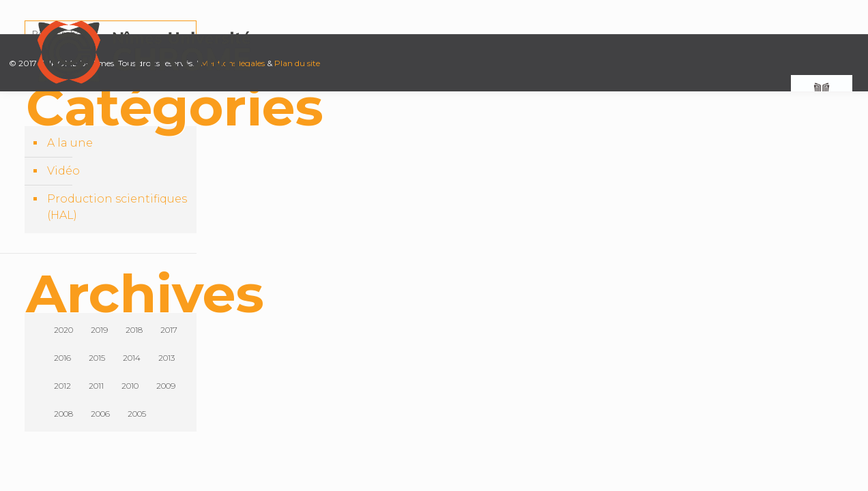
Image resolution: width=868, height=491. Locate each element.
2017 (169, 330)
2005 (137, 414)
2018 (134, 330)
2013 (167, 358)
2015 (97, 358)
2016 (62, 358)
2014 (132, 358)
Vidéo (63, 171)
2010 (130, 386)
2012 (62, 386)
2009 (166, 386)
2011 (96, 386)
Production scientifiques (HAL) (117, 207)
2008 (63, 414)
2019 (99, 330)
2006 (100, 414)
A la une (70, 143)
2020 (63, 330)
